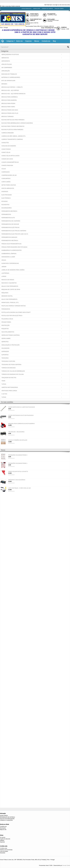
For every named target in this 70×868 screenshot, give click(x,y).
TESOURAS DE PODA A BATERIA (11, 365)
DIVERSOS (5, 192)
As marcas (3, 837)
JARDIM (4, 267)
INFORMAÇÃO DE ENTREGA (8, 817)
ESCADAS (5, 201)
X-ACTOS (4, 394)
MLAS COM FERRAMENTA (9, 299)
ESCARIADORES (7, 208)
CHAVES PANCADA (7, 165)
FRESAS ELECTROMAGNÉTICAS (11, 244)
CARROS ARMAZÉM (8, 133)
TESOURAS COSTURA (8, 361)
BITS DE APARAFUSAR (8, 81)
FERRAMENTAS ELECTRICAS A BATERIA (14, 231)
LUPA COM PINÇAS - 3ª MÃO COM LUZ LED (20, 488)
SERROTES (5, 342)
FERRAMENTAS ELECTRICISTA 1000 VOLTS (15, 234)
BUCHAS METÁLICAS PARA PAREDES (13, 120)
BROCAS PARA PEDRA (8, 103)
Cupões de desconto (5, 839)
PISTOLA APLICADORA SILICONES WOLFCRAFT (16, 312)
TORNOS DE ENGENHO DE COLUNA (13, 374)
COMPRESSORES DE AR (9, 175)
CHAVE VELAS (6, 152)
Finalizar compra (59, 9)
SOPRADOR (5, 351)
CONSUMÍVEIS (6, 178)
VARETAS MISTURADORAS (10, 387)
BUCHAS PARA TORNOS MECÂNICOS (13, 126)
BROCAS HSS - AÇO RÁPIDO (10, 90)
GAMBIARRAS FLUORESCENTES (11, 250)
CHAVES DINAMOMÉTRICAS (10, 162)
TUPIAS (4, 384)
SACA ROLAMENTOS (8, 332)
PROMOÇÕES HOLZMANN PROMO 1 (18, 463)
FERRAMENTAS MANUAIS (9, 237)
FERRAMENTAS (6, 214)
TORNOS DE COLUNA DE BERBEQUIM (13, 371)
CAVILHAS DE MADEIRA (9, 146)
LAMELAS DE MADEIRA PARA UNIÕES (13, 270)
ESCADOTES (5, 205)
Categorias (10, 41)
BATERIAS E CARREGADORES (11, 77)
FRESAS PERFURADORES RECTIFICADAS (14, 247)
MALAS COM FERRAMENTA (10, 286)
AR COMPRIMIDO (7, 68)
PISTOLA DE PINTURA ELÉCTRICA (12, 316)
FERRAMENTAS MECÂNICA (10, 241)
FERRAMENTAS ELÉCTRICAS (10, 227)
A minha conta (37, 9)
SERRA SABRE (6, 338)
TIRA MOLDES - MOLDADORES (16, 432)
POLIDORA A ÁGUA (7, 319)
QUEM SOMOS (4, 816)
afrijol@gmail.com (51, 28)
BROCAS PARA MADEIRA (9, 100)
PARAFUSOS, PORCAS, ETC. (10, 303)
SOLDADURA (5, 348)
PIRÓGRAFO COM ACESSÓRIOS (17, 480)
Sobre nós (19, 41)
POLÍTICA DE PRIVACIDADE (7, 819)
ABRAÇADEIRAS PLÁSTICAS (10, 54)
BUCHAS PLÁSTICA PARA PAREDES (12, 130)
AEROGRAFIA (6, 61)
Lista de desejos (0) (26, 9)
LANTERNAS (5, 273)
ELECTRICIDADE (7, 195)
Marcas (37, 41)
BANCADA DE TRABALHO (9, 74)
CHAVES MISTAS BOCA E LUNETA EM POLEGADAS (22, 407)
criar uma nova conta (65, 5)
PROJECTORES (6, 322)
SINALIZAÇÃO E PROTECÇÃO (10, 345)
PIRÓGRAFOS (6, 309)
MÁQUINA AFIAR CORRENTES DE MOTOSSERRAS (21, 424)
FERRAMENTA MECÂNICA (9, 211)
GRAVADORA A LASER (8, 257)
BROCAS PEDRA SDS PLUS (10, 113)
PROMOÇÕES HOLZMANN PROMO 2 (18, 455)
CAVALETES (5, 143)
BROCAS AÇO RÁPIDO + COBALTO (12, 87)
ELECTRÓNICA (6, 198)
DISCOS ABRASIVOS (8, 188)
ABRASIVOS (5, 58)
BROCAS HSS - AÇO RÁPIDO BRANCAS (13, 94)
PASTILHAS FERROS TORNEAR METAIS (14, 306)
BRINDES (4, 84)
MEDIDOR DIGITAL (7, 296)
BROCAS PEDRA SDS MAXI (10, 110)
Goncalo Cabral (66, 865)
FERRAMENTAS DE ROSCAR (10, 224)
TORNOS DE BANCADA (9, 368)
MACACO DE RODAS (8, 280)
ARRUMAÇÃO (6, 71)
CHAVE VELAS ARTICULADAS (10, 156)
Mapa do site (3, 830)
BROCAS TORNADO (8, 116)
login (56, 5)
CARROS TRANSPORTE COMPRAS (12, 139)
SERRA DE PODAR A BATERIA (11, 335)
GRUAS (4, 260)
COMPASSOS (6, 172)
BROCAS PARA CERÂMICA (10, 97)
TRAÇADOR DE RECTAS (9, 378)
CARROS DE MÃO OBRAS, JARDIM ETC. (14, 136)
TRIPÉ (3, 381)
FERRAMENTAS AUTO (8, 218)
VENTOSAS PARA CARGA (9, 391)
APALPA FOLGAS (7, 64)
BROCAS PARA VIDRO (8, 107)
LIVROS (4, 276)
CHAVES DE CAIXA (7, 159)
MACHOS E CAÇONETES (9, 283)
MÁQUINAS (5, 293)
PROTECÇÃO (6, 325)
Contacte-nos (46, 41)
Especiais (28, 41)
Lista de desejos (4, 851)
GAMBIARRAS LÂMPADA (9, 254)
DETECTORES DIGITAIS (9, 185)
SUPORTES (5, 355)
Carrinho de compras (47, 9)
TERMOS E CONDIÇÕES (6, 820)
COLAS (4, 169)
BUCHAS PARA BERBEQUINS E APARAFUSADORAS (17, 123)
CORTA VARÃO (6, 182)
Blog (54, 41)
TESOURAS (5, 358)
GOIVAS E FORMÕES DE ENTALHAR (18, 440)
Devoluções (3, 828)
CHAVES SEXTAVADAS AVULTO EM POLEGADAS (21, 415)
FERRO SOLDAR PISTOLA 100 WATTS (18, 472)
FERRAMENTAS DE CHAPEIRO (11, 221)
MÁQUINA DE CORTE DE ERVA (11, 289)
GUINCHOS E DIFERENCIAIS (10, 263)
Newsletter (3, 853)
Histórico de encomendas (6, 850)
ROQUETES (5, 329)
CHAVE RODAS (6, 149)
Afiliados (2, 840)
